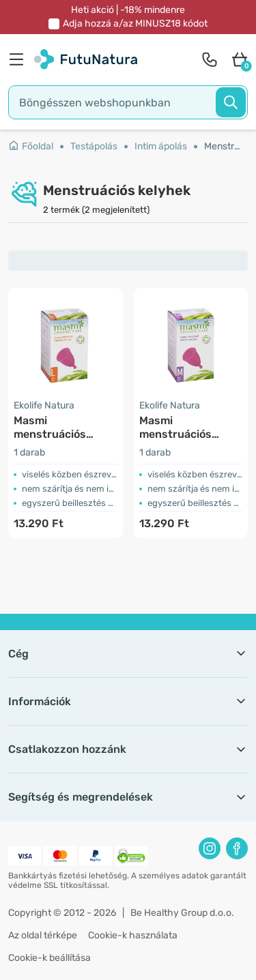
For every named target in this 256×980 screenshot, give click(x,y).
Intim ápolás (161, 146)
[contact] (210, 59)
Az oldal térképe (43, 935)
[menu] (20, 59)
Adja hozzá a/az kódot (135, 24)
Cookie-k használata (133, 935)
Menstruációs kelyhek (223, 146)
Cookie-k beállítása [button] (49, 958)
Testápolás (94, 146)
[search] (128, 102)
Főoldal (31, 146)
